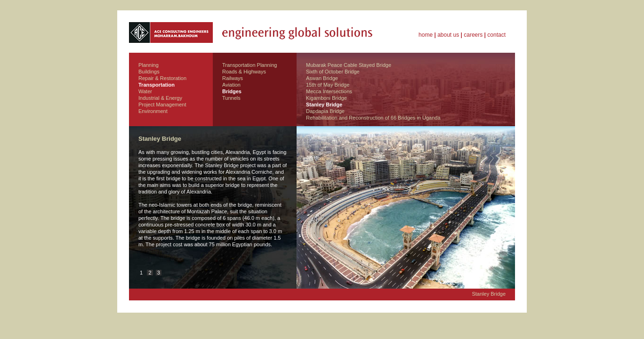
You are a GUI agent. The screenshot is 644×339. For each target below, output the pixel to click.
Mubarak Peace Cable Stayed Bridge (349, 65)
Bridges (232, 91)
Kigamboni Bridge (326, 98)
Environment (153, 111)
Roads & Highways (244, 72)
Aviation (231, 85)
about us (448, 35)
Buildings (149, 72)
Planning (149, 65)
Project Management (162, 105)
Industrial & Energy (160, 98)
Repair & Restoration (162, 78)
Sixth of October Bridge (333, 72)
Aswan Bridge (322, 78)
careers (473, 35)
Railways (233, 78)
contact (496, 35)
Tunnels (231, 98)
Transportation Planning (250, 65)
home (426, 35)
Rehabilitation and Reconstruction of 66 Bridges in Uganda (373, 118)
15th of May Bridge (328, 85)
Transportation (157, 85)
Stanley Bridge (324, 105)
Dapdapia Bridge (325, 111)
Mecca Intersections (329, 91)
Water (145, 91)
